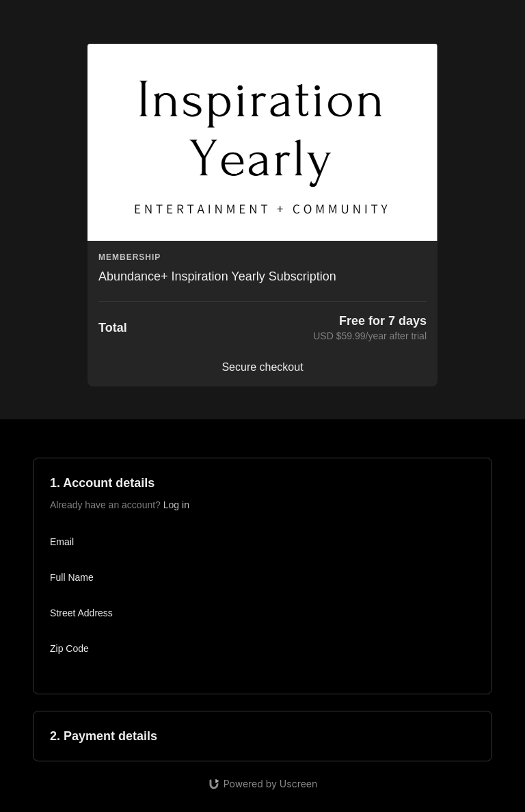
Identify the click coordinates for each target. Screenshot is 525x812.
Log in (176, 505)
